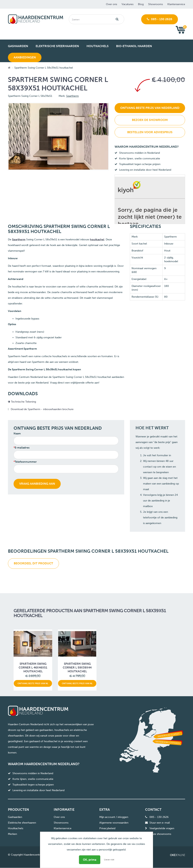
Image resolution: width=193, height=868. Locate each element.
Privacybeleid (107, 828)
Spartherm (72, 96)
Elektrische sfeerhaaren (22, 823)
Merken (12, 834)
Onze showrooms (160, 834)
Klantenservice (176, 4)
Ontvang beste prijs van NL (33, 683)
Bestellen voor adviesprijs (150, 132)
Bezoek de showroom (150, 120)
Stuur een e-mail (160, 823)
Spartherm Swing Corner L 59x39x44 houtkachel (77, 668)
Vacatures (128, 4)
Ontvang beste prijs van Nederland (150, 108)
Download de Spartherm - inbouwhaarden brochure (42, 409)
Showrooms (155, 4)
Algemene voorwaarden (114, 823)
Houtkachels (16, 828)
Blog (141, 4)
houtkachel (97, 240)
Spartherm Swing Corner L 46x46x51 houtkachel (33, 668)
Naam (17, 434)
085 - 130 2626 (160, 19)
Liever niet (109, 860)
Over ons (111, 4)
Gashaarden (15, 817)
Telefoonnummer (26, 462)
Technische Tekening (22, 402)
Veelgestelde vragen (162, 828)
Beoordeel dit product (33, 563)
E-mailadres (22, 448)
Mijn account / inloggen (114, 817)
